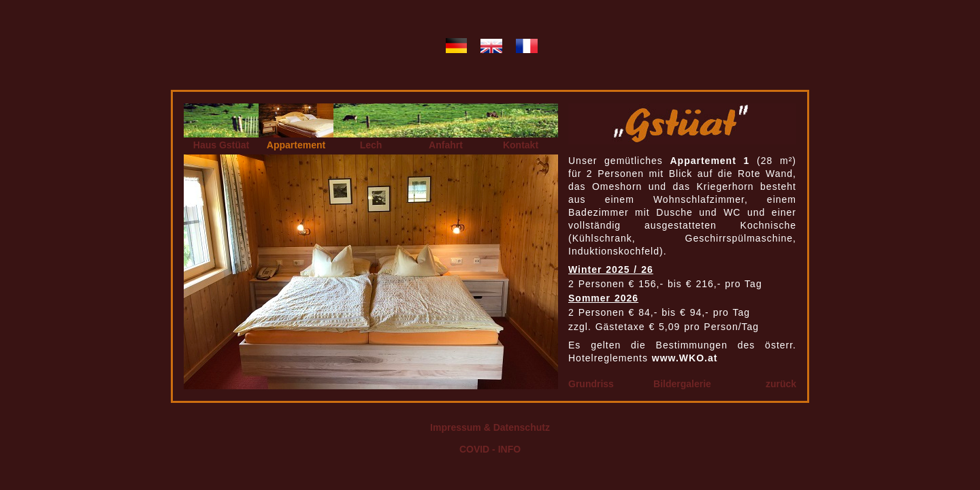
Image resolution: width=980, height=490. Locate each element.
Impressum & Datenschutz (490, 427)
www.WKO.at (685, 358)
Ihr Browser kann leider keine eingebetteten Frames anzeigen (371, 272)
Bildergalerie (682, 384)
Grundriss (591, 384)
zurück (781, 384)
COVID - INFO (490, 449)
